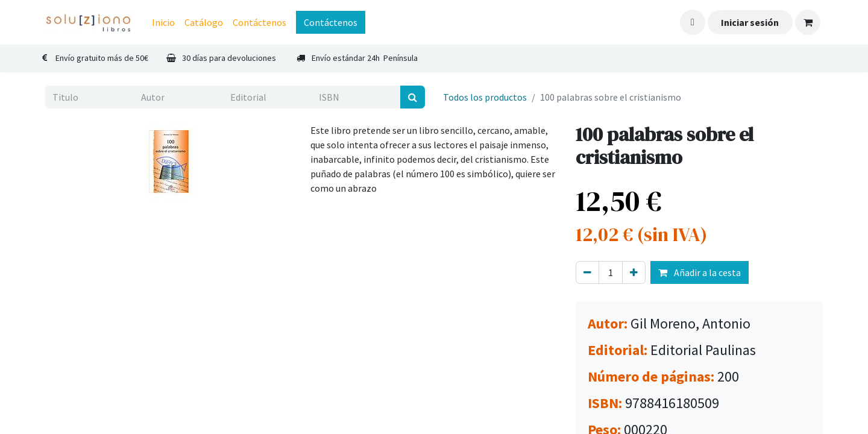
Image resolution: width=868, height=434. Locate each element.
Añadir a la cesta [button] (700, 272)
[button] (693, 22)
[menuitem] (163, 22)
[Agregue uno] (634, 272)
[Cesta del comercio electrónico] (808, 22)
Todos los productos (485, 97)
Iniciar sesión (750, 22)
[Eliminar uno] (587, 272)
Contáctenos (331, 22)
